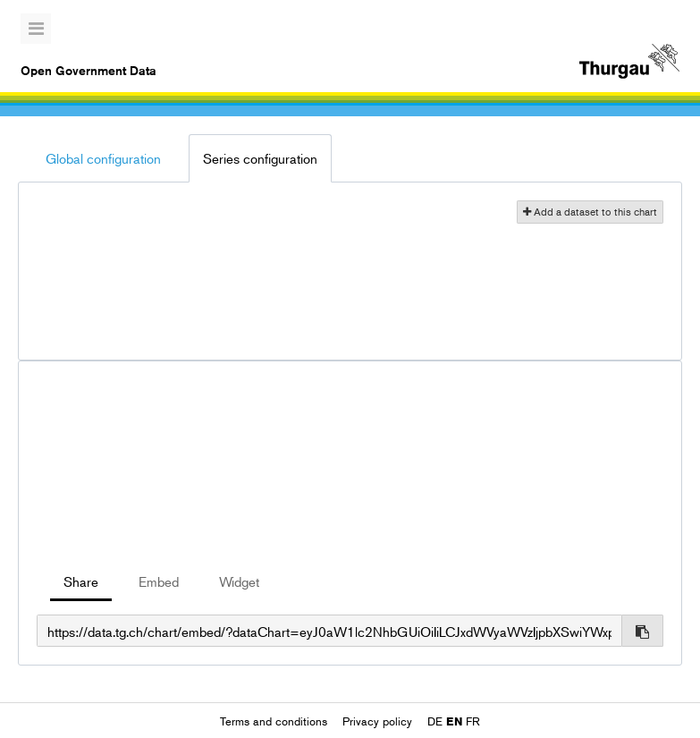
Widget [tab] (239, 581)
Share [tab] (81, 581)
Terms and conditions (275, 721)
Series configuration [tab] (260, 158)
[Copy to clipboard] (643, 631)
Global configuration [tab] (103, 158)
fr (473, 721)
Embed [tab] (159, 581)
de (435, 721)
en (454, 721)
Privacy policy (379, 721)
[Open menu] (36, 29)
